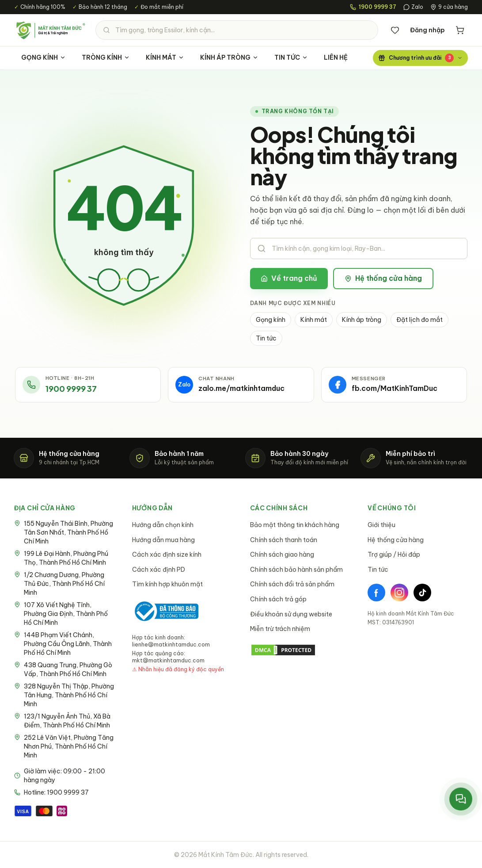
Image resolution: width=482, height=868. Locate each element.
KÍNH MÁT (165, 57)
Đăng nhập (427, 30)
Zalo (413, 7)
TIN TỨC (291, 57)
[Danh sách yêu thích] (395, 30)
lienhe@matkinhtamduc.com (171, 644)
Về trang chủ (289, 278)
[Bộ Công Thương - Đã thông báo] (165, 611)
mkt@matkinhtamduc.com (168, 660)
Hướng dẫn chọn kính (163, 525)
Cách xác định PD (159, 570)
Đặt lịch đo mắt (419, 320)
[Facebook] (376, 593)
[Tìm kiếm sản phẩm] (237, 30)
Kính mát (314, 320)
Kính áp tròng (362, 320)
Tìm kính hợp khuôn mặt (167, 584)
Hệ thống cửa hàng (383, 278)
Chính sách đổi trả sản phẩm (292, 584)
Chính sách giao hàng (282, 554)
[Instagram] (399, 593)
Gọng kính (271, 320)
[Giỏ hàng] (460, 30)
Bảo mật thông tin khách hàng (295, 525)
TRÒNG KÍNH (106, 57)
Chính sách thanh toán (284, 540)
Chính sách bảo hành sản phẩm (296, 570)
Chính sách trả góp (278, 599)
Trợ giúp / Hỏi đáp (394, 554)
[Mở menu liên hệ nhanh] (461, 799)
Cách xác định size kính (167, 554)
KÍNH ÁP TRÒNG (229, 57)
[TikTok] (422, 593)
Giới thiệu (381, 525)
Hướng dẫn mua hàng (163, 540)
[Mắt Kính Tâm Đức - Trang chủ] (50, 30)
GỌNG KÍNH (44, 57)
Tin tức (266, 338)
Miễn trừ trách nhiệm (280, 629)
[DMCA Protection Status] (300, 650)
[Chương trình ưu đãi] (420, 58)
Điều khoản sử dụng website (291, 614)
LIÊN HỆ (336, 57)
